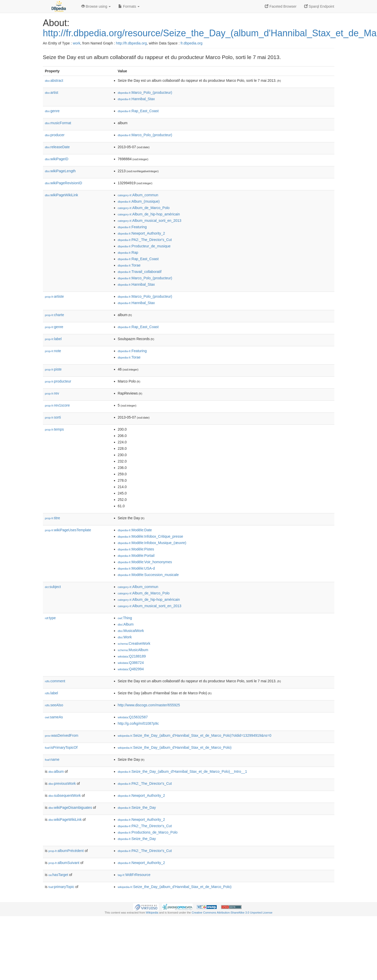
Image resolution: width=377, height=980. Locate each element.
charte (55, 315)
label (53, 339)
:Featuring (132, 227)
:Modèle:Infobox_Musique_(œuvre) (152, 543)
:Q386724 (131, 663)
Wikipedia (152, 913)
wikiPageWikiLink (62, 195)
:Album (126, 624)
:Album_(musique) (139, 201)
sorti (53, 417)
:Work (125, 637)
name (52, 759)
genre (52, 111)
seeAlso (54, 705)
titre (53, 518)
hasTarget (58, 875)
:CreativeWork (134, 643)
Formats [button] (129, 6)
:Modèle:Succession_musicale (148, 575)
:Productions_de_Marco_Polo (148, 832)
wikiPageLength (60, 171)
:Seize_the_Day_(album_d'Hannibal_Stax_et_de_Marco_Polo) (175, 747)
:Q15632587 (133, 717)
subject (53, 587)
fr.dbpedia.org (192, 43)
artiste (54, 296)
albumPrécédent (66, 851)
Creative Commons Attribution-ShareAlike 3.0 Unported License (232, 913)
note (53, 351)
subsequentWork (65, 795)
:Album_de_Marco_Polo (144, 208)
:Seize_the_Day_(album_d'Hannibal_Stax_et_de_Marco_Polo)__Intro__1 (182, 771)
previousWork (62, 783)
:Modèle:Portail (136, 556)
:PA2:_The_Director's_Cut (145, 240)
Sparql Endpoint (319, 6)
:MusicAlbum (133, 650)
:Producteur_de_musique (144, 246)
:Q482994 (131, 669)
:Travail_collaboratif (140, 272)
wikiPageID (57, 159)
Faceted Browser (281, 6)
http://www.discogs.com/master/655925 (149, 705)
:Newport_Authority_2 (141, 233)
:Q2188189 (132, 656)
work (77, 43)
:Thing (125, 618)
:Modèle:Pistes (136, 549)
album (56, 771)
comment (55, 681)
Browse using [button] (96, 6)
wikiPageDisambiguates (70, 808)
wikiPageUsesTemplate (68, 530)
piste (53, 369)
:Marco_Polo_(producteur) (145, 93)
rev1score (58, 405)
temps (54, 429)
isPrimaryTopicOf (61, 747)
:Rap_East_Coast (138, 111)
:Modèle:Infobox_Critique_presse (151, 536)
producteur (58, 381)
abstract (54, 80)
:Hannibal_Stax (136, 99)
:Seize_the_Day (137, 808)
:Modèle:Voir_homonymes (145, 562)
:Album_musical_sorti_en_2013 (150, 221)
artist (52, 93)
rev (52, 393)
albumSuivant (64, 863)
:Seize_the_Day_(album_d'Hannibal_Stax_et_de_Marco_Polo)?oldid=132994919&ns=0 (195, 735)
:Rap (128, 252)
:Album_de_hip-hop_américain (149, 214)
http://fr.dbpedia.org (132, 43)
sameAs (54, 717)
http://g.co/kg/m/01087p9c (138, 723)
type (50, 618)
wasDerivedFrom (62, 735)
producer (55, 135)
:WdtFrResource (134, 875)
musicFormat (58, 123)
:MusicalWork (131, 631)
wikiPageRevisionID (64, 183)
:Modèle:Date (135, 530)
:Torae (129, 265)
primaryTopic (61, 887)
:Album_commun (138, 195)
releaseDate (57, 147)
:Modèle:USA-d (136, 568)
